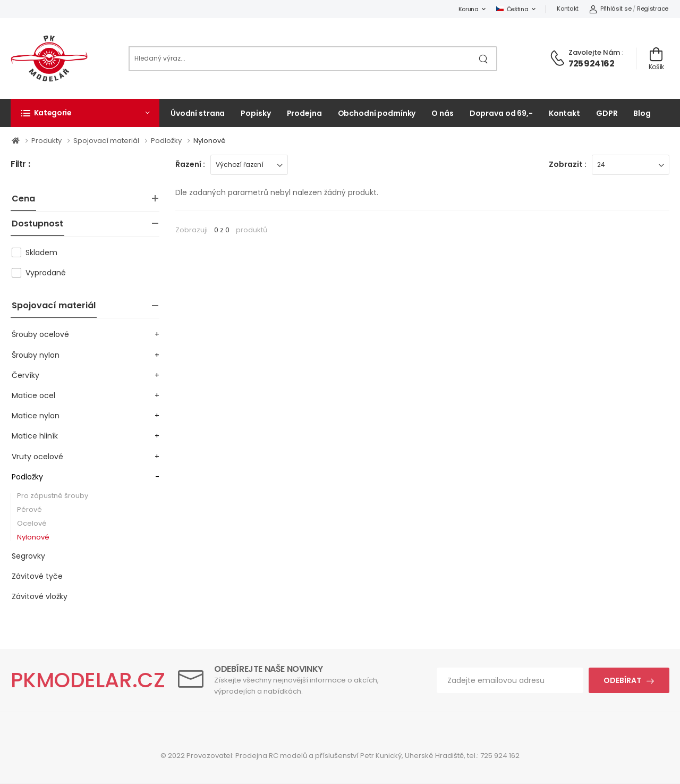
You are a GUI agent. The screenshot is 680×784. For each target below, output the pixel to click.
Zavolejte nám (594, 52)
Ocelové (32, 523)
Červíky (25, 375)
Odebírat (622, 680)
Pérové (29, 509)
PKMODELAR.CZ (88, 680)
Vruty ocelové (37, 457)
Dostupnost (37, 224)
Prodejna (304, 113)
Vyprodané (46, 273)
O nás (442, 113)
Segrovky (28, 556)
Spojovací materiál (107, 141)
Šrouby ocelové (40, 334)
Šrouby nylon (36, 355)
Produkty (47, 141)
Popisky (256, 113)
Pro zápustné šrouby (53, 496)
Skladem (41, 252)
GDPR (607, 113)
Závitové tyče (37, 576)
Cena (23, 199)
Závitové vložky (40, 596)
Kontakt (568, 9)
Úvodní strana (198, 113)
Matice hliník (35, 436)
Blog (642, 113)
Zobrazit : (568, 164)
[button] (85, 113)
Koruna (469, 9)
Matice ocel (33, 395)
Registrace (653, 9)
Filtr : (20, 165)
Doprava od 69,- (501, 113)
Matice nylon (36, 416)
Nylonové (210, 141)
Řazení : (190, 164)
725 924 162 (591, 64)
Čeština (512, 9)
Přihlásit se (610, 9)
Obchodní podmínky (377, 113)
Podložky (167, 141)
